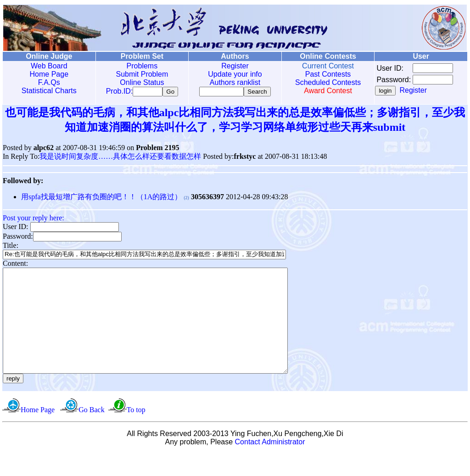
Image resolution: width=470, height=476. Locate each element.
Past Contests (325, 74)
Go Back (91, 432)
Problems (141, 66)
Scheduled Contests (326, 82)
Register (233, 66)
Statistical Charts (49, 91)
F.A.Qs (49, 82)
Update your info (233, 74)
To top (136, 432)
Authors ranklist (233, 82)
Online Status (141, 82)
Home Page (49, 74)
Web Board (49, 66)
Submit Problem (141, 74)
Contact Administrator (270, 464)
